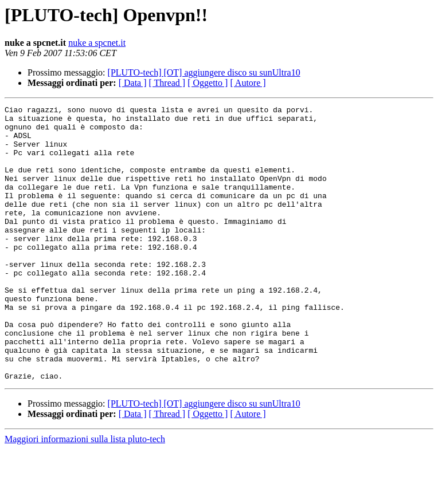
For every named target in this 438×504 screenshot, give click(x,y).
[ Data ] (133, 83)
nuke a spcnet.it (97, 43)
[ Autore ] (248, 83)
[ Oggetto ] (208, 83)
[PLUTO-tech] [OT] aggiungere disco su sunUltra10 (204, 72)
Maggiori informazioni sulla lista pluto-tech (85, 494)
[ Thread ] (167, 83)
